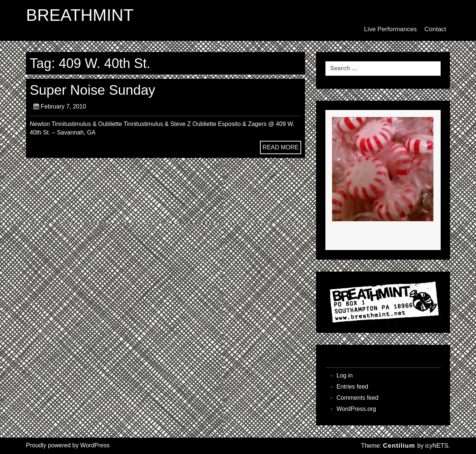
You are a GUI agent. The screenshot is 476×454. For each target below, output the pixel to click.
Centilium (399, 446)
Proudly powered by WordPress (68, 445)
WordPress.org (356, 409)
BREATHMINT (80, 15)
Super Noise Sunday (93, 90)
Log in (345, 375)
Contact (435, 29)
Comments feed (358, 398)
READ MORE (281, 147)
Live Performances (390, 29)
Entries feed (352, 387)
